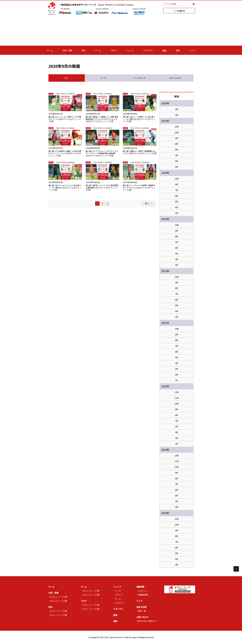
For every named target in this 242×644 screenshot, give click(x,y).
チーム (98, 50)
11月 (177, 127)
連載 (178, 50)
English (181, 11)
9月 (177, 138)
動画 (164, 50)
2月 (177, 375)
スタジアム (148, 50)
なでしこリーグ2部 (59, 601)
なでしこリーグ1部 (59, 597)
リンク (192, 50)
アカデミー (120, 603)
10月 (177, 132)
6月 (177, 150)
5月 (177, 155)
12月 (177, 392)
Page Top (236, 569)
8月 (177, 144)
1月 (177, 380)
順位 (84, 50)
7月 (177, 190)
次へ (147, 203)
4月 (177, 109)
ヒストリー (143, 591)
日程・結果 (67, 50)
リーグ (118, 591)
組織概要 (140, 587)
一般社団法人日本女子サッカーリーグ (96, 5)
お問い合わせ (142, 617)
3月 (177, 115)
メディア (119, 595)
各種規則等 (143, 595)
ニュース (130, 50)
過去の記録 (141, 607)
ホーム (50, 50)
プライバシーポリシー (147, 621)
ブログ (114, 50)
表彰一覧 (142, 611)
